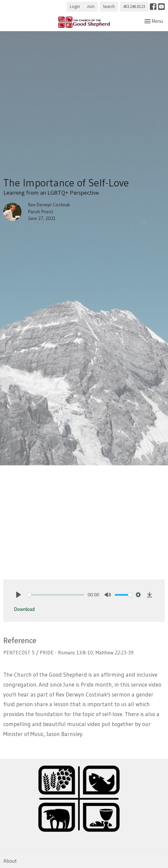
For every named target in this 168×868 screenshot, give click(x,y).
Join (91, 6)
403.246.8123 (134, 6)
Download (24, 609)
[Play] (19, 595)
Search (109, 6)
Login (75, 6)
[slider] (56, 595)
